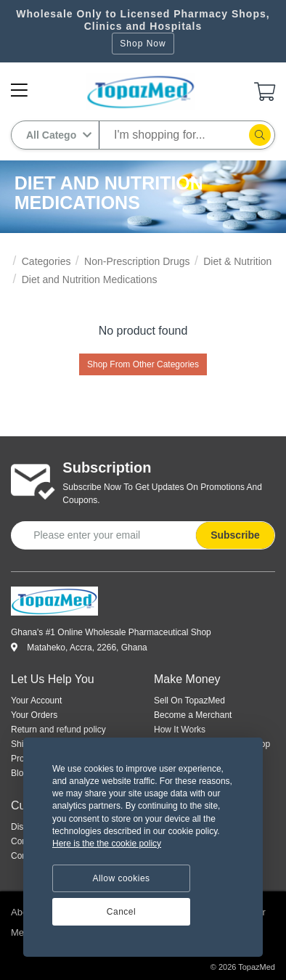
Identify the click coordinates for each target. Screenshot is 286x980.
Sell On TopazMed (189, 701)
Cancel (121, 912)
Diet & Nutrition (237, 261)
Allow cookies (121, 878)
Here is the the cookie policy (107, 844)
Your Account (36, 701)
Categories (46, 261)
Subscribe (235, 535)
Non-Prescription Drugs (137, 261)
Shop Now (143, 44)
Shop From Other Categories (143, 364)
